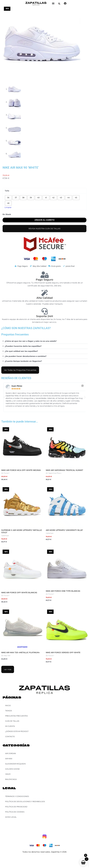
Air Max (9, 759)
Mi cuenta (10, 726)
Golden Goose (12, 769)
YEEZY (8, 774)
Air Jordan (11, 753)
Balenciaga (11, 779)
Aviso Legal (11, 817)
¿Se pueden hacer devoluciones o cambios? (26, 356)
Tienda (8, 711)
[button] (59, 4)
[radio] (8, 198)
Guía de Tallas (12, 721)
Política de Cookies (15, 812)
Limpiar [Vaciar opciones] (8, 207)
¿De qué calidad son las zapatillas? (21, 351)
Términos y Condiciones (17, 796)
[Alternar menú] (53, 3)
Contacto (10, 736)
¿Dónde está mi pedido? (17, 731)
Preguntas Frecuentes (16, 716)
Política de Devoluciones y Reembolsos (25, 801)
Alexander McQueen (15, 764)
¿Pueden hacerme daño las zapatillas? (23, 346)
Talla (7, 191)
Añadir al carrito (44, 220)
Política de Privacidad (16, 807)
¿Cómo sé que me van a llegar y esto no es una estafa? (31, 341)
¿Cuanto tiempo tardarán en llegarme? (23, 361)
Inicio (8, 705)
